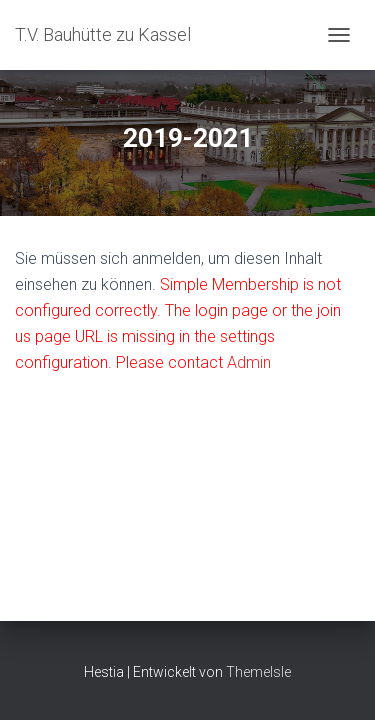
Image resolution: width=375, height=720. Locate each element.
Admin (249, 362)
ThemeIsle (258, 672)
